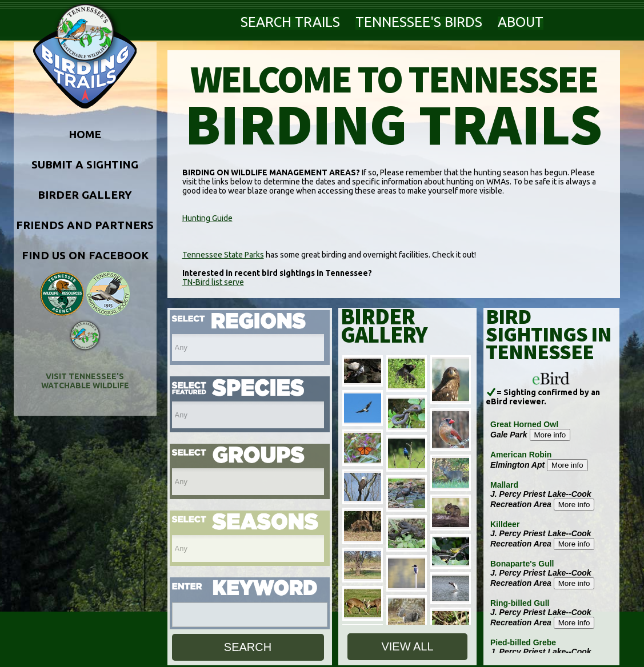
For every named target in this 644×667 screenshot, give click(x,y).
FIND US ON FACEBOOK (85, 255)
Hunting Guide (207, 218)
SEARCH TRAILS (290, 22)
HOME (85, 134)
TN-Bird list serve (213, 282)
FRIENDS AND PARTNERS (85, 225)
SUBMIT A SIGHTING (85, 164)
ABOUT (521, 22)
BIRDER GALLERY (85, 195)
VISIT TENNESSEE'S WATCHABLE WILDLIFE (85, 381)
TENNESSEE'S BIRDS (419, 22)
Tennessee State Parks (223, 255)
